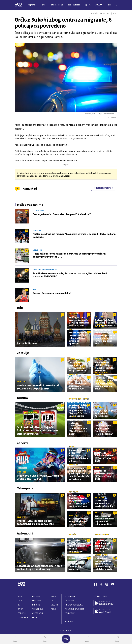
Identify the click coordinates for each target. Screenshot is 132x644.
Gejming (21, 517)
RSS (67, 617)
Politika (73, 314)
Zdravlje (22, 613)
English (54, 605)
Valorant (100, 467)
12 (27, 290)
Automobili (38, 613)
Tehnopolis (38, 609)
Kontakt (69, 622)
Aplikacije (70, 613)
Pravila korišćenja (74, 605)
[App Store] (104, 612)
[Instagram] (107, 584)
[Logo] (18, 5)
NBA (34, 289)
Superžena (37, 601)
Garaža (72, 534)
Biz (19, 605)
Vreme (54, 609)
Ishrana (73, 359)
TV (52, 601)
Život (20, 609)
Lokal (35, 617)
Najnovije (32, 5)
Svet (19, 340)
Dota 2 (72, 447)
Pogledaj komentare (103, 188)
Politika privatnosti (75, 609)
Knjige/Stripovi (25, 424)
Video (53, 597)
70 (27, 231)
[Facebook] (95, 584)
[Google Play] (104, 603)
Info (20, 597)
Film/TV (72, 417)
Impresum (70, 601)
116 (27, 211)
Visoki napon (101, 555)
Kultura (36, 597)
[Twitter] (101, 584)
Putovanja (23, 617)
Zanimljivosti (102, 534)
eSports (36, 605)
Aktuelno (37, 250)
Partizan (37, 230)
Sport (21, 601)
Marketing (70, 597)
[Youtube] (113, 584)
